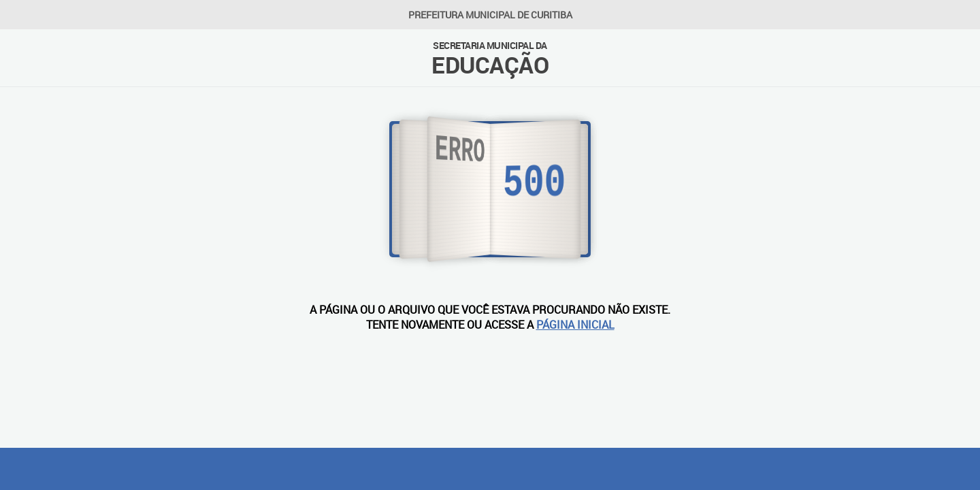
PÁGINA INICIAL (575, 325)
